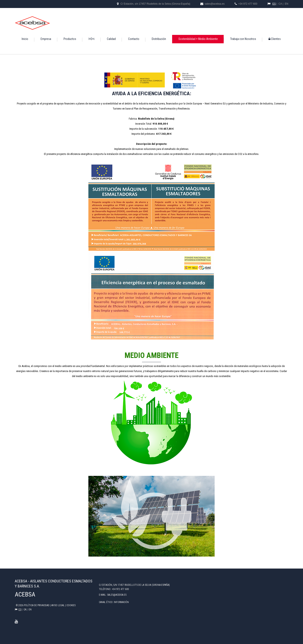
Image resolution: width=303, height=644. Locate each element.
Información (121, 602)
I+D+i (92, 39)
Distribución (159, 39)
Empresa (46, 39)
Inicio (25, 39)
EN (286, 4)
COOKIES (71, 605)
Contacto (134, 39)
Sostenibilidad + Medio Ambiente (198, 39)
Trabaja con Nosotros (243, 39)
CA (280, 4)
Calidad (111, 39)
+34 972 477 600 (248, 4)
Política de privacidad (37, 605)
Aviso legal (58, 605)
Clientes (275, 39)
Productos (70, 39)
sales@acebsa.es (214, 4)
